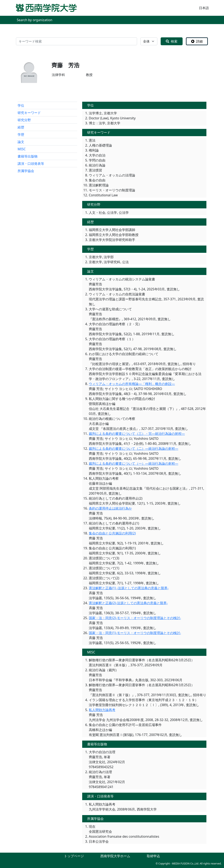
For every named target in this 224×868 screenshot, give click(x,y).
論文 (21, 142)
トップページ (74, 856)
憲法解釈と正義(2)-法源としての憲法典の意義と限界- (128, 603)
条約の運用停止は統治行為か (110, 508)
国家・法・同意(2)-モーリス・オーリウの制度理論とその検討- (135, 618)
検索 (172, 41)
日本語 (204, 8)
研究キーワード (29, 113)
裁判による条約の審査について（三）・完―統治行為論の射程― (137, 434)
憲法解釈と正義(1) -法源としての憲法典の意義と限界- (129, 588)
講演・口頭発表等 (31, 164)
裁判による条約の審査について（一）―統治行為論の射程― (134, 463)
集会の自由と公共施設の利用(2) (112, 533)
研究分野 (24, 120)
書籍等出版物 (28, 156)
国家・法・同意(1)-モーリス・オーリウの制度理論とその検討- (135, 633)
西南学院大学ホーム (115, 856)
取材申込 (153, 856)
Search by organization (35, 20)
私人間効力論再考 (102, 710)
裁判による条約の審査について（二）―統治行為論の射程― (134, 449)
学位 (21, 105)
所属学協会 (26, 171)
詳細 (197, 41)
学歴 (21, 134)
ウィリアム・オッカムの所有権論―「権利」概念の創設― (132, 384)
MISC (22, 149)
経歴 (21, 127)
